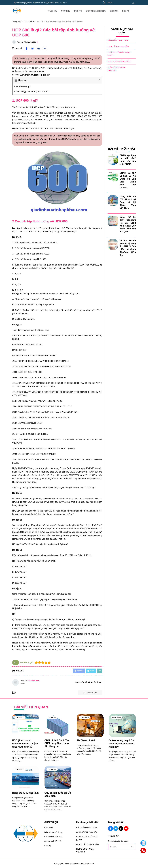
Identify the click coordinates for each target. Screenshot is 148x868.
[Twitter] (92, 682)
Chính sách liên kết (53, 841)
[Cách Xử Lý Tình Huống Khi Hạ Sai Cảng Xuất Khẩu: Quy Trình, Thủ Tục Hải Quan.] (113, 221)
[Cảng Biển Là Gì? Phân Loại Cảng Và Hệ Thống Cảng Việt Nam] (113, 200)
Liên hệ (126, 11)
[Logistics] (69, 637)
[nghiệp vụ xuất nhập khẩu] (54, 643)
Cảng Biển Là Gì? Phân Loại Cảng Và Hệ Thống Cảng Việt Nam (128, 202)
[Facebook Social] (111, 828)
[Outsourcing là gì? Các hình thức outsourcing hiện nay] (122, 725)
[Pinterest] (95, 682)
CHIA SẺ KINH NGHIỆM (118, 46)
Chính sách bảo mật (53, 837)
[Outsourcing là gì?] (40, 75)
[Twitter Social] (116, 828)
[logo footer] (27, 834)
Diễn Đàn (114, 11)
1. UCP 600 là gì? (22, 87)
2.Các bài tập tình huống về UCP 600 (31, 92)
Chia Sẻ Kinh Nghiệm (96, 11)
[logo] (17, 15)
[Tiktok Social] (121, 828)
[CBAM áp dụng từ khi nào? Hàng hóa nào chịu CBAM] (113, 159)
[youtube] (100, 682)
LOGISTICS (20, 717)
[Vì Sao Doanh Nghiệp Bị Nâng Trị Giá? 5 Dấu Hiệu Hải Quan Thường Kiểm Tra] (113, 244)
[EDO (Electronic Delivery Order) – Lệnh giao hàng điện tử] (26, 725)
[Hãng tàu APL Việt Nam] (26, 777)
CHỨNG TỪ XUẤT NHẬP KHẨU (119, 54)
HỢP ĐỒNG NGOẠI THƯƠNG (117, 69)
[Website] (89, 682)
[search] (118, 3)
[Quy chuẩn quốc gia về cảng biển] (58, 777)
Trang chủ (52, 11)
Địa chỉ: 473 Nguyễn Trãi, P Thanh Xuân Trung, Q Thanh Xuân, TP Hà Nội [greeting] (41, 3)
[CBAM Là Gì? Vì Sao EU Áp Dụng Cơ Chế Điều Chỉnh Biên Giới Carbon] (113, 177)
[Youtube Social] (126, 828)
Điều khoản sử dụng (53, 832)
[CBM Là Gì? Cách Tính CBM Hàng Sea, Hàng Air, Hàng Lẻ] (58, 725)
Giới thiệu (66, 11)
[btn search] (133, 4)
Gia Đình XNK (30, 42)
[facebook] (86, 682)
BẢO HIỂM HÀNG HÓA (118, 40)
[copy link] (45, 49)
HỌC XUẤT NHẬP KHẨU (119, 61)
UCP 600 (33, 107)
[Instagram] (97, 682)
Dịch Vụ (78, 11)
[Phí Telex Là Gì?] (90, 725)
